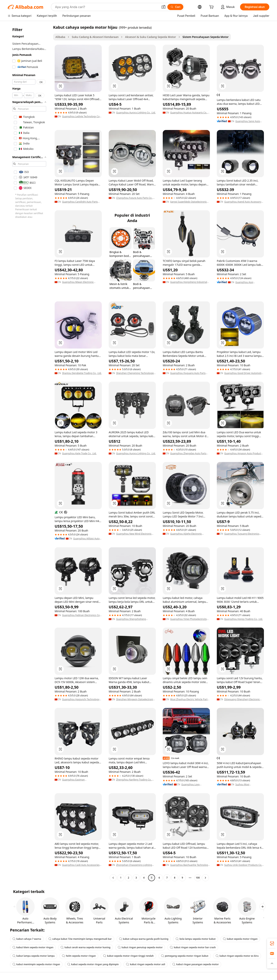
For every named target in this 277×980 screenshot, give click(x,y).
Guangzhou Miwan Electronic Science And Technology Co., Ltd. (80, 282)
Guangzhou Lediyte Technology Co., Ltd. (81, 117)
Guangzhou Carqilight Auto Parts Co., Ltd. (80, 202)
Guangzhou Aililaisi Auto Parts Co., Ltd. (86, 539)
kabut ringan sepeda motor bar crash (193, 947)
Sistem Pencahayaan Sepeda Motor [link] (206, 37)
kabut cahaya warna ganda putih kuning (144, 939)
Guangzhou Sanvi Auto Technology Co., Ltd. (248, 121)
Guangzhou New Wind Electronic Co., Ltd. (134, 534)
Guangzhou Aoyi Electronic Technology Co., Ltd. (249, 282)
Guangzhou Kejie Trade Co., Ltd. (79, 454)
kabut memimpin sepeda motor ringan (36, 964)
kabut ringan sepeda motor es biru (237, 956)
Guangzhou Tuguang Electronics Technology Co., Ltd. (242, 534)
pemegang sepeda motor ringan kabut (185, 956)
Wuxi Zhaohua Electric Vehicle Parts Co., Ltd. (189, 699)
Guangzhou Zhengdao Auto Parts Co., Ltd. (188, 454)
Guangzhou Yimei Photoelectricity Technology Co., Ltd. (189, 619)
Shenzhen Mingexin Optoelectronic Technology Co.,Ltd (135, 699)
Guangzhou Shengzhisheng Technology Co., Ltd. (131, 619)
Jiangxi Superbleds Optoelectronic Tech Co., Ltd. (189, 202)
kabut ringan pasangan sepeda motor (196, 964)
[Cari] (175, 7)
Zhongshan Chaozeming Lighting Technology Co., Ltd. (134, 865)
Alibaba (60, 37)
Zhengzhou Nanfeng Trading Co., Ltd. (134, 780)
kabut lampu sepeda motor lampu (34, 956)
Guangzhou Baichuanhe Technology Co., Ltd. (190, 865)
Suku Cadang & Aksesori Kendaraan (95, 37)
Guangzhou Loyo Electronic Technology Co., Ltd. (195, 785)
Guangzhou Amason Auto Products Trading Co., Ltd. (243, 454)
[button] (164, 7)
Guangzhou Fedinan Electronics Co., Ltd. (82, 615)
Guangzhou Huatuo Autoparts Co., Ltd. (189, 113)
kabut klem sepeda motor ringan (33, 947)
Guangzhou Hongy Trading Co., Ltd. (244, 619)
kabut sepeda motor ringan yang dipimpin (93, 964)
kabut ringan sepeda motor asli (146, 964)
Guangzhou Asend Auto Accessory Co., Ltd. (243, 202)
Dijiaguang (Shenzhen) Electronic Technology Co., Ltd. (242, 699)
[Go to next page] (205, 878)
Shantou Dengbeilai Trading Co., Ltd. (82, 373)
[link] (272, 943)
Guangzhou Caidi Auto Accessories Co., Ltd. (81, 865)
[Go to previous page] (113, 878)
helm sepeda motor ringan (79, 956)
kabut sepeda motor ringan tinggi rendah (128, 956)
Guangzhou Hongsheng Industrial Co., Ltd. (189, 282)
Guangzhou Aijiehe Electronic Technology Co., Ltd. (186, 534)
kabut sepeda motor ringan (240, 939)
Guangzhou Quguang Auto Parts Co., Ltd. (188, 373)
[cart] (212, 7)
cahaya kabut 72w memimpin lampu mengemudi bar (80, 939)
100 (198, 878)
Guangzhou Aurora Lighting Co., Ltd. (136, 113)
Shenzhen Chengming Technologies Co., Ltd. (136, 373)
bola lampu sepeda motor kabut (196, 939)
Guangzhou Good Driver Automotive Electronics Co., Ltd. (244, 373)
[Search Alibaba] (107, 7)
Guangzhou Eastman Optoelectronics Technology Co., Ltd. (82, 780)
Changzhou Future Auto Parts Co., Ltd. (135, 198)
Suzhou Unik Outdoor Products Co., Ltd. (243, 865)
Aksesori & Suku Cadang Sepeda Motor (150, 37)
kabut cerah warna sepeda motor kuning (86, 947)
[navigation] (29, 453)
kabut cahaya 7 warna (27, 939)
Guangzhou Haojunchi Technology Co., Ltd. (81, 699)
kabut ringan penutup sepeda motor (140, 947)
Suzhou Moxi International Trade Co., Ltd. (248, 785)
